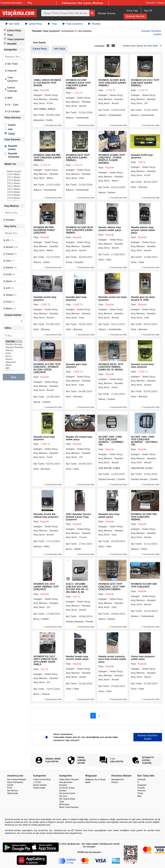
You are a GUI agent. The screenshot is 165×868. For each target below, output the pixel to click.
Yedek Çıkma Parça (42, 779)
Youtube (141, 788)
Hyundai (94, 24)
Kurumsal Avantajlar (11, 3)
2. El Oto (37, 782)
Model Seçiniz (14, 171)
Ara (14, 377)
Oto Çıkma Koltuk (67, 793)
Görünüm (99, 46)
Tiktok (140, 793)
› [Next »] (106, 716)
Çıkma (12, 125)
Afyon (14, 365)
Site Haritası (13, 790)
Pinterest (141, 790)
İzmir (14, 353)
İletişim (115, 782)
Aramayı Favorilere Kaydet (148, 737)
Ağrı (14, 368)
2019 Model (14, 195)
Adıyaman (14, 362)
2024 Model (14, 180)
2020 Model (14, 192)
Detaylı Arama (107, 13)
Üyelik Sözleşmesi (15, 782)
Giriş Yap (132, 10)
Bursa (14, 356)
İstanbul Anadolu (14, 347)
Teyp (52, 24)
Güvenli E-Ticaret (155, 3)
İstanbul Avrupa (14, 344)
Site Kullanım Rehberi (17, 779)
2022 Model (14, 186)
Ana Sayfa (13, 24)
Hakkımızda (13, 793)
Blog (30, 3)
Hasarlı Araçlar (40, 785)
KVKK (10, 788)
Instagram (142, 785)
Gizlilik (10, 785)
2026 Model (14, 174)
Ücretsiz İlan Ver (135, 16)
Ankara (14, 350)
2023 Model (14, 183)
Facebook (142, 779)
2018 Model (14, 198)
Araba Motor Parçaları (69, 779)
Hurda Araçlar (39, 788)
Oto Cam (63, 796)
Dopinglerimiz (118, 779)
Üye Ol (148, 10)
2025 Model (14, 177)
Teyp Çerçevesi (73, 24)
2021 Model (14, 189)
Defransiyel (64, 804)
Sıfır (10, 129)
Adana (14, 359)
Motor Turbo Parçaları (69, 807)
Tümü (11, 134)
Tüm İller (14, 341)
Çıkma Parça (34, 24)
